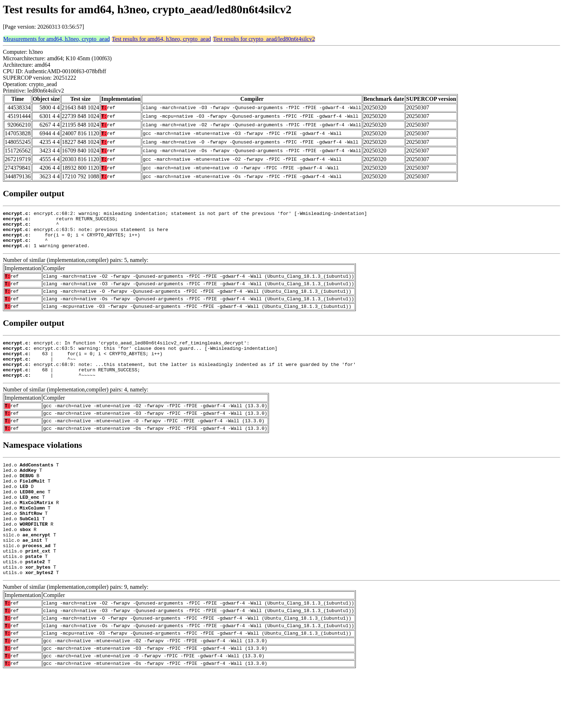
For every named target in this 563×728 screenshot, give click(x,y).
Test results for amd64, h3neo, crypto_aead (162, 39)
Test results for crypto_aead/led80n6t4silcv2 (264, 39)
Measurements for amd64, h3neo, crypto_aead (57, 39)
